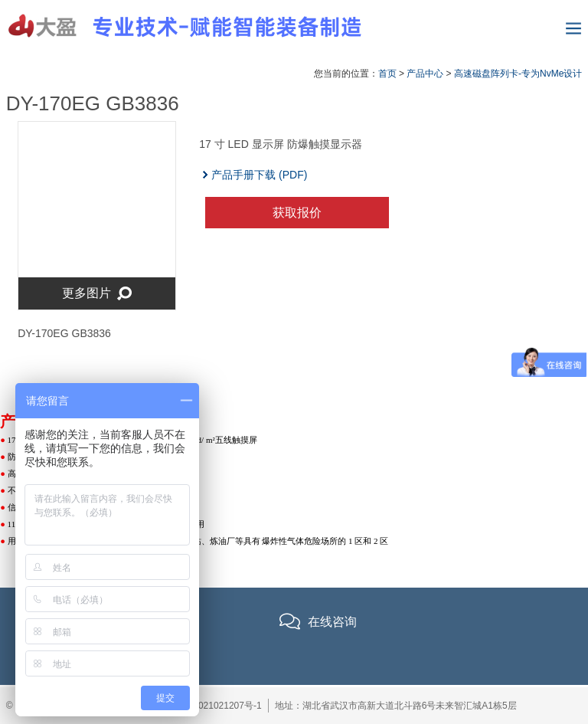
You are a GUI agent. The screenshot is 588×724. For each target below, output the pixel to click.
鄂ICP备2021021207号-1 (210, 706)
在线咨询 (332, 622)
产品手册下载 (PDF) (260, 175)
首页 (387, 74)
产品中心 (425, 74)
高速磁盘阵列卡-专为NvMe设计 (518, 74)
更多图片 (97, 294)
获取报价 (297, 213)
